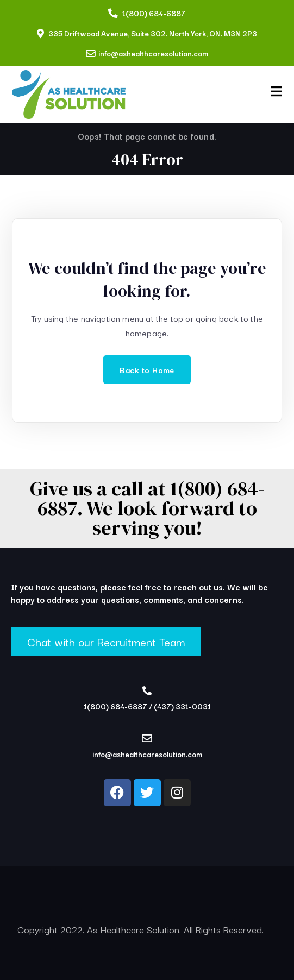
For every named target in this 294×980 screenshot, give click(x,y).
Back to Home (147, 370)
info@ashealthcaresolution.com (153, 53)
